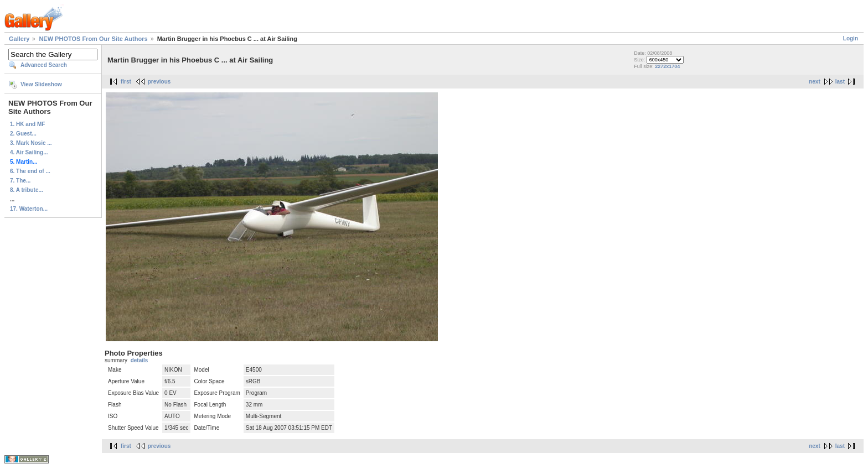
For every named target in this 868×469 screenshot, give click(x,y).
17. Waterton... (29, 209)
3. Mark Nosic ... (31, 143)
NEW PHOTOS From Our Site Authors (93, 39)
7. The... (20, 181)
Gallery (19, 39)
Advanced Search (44, 65)
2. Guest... (23, 134)
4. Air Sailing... (29, 152)
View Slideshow (41, 84)
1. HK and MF (27, 124)
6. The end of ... (30, 171)
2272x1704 (667, 66)
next (815, 82)
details (139, 360)
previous (159, 82)
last (840, 82)
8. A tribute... (27, 190)
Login (851, 38)
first (126, 82)
